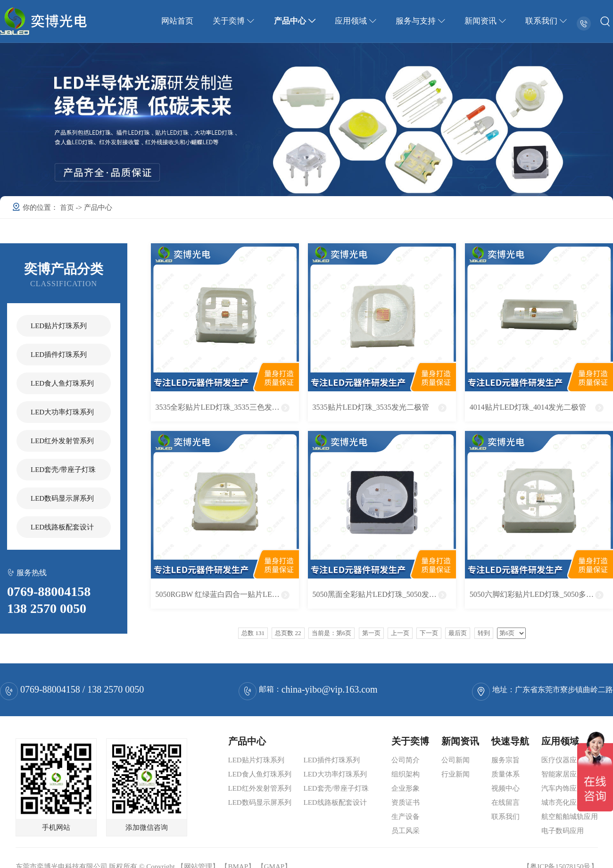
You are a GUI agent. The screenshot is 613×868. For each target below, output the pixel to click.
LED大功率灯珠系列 (62, 412)
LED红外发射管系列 (62, 441)
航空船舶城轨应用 (570, 817)
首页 (68, 207)
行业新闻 (456, 774)
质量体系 (505, 774)
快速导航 (510, 741)
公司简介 (406, 760)
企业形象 (406, 788)
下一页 (429, 633)
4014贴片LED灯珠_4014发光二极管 (528, 407)
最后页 (458, 633)
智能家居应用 (563, 774)
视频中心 (505, 788)
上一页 (400, 633)
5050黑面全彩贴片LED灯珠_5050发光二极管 (384, 594)
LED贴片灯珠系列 (59, 326)
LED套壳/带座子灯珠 (63, 470)
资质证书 (406, 802)
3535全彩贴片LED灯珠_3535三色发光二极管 (227, 407)
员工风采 (406, 831)
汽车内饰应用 (563, 788)
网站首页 (182, 21)
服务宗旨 (505, 760)
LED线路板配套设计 (62, 527)
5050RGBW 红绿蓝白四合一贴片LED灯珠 (224, 594)
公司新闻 (456, 760)
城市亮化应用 (563, 802)
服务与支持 (422, 21)
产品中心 (298, 21)
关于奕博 (238, 21)
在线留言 (505, 802)
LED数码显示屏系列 (62, 498)
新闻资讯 (487, 21)
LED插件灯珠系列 (59, 355)
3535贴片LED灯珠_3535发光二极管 (371, 407)
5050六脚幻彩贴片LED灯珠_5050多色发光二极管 (541, 594)
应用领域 (358, 21)
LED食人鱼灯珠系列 (62, 383)
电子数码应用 (563, 831)
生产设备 (406, 817)
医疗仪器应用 (563, 760)
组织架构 (406, 774)
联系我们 (547, 21)
